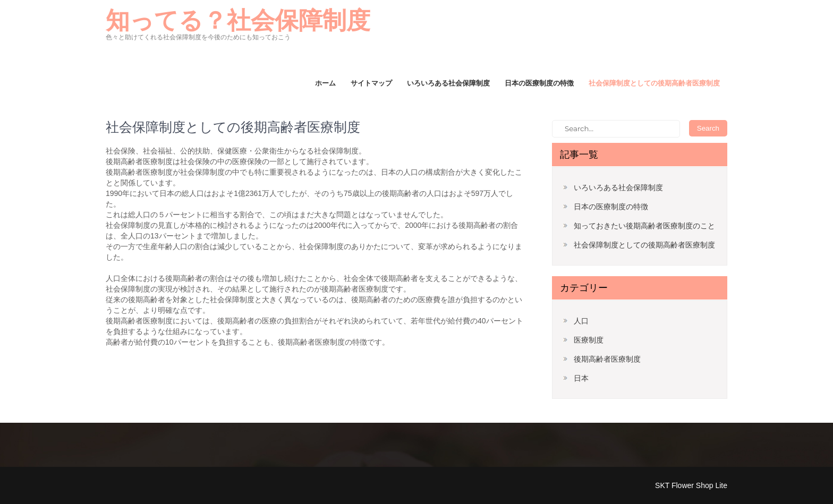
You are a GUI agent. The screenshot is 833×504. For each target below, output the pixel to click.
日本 (581, 378)
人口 (581, 321)
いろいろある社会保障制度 (448, 83)
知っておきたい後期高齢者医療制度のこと (644, 226)
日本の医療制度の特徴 (539, 83)
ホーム (325, 83)
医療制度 (589, 340)
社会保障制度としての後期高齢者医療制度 (654, 83)
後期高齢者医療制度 (607, 359)
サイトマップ (371, 83)
